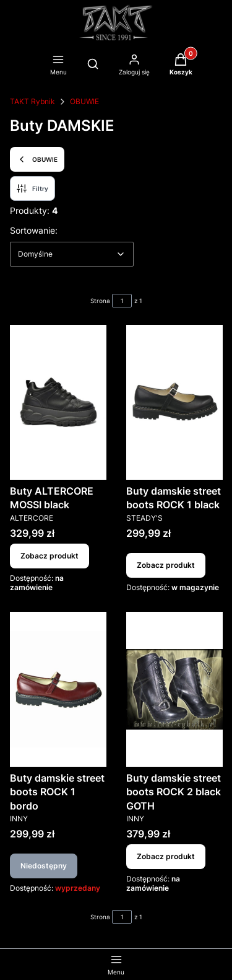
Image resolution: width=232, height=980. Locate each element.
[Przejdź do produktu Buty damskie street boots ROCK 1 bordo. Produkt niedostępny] (58, 689)
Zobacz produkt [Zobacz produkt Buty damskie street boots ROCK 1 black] (166, 565)
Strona (100, 301)
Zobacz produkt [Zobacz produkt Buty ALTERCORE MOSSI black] (49, 556)
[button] (181, 66)
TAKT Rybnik (32, 101)
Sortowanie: (34, 230)
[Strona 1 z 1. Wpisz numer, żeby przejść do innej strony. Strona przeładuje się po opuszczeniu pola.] (122, 301)
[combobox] (72, 254)
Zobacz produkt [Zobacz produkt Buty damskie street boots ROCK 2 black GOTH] (166, 856)
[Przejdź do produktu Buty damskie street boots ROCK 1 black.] (174, 402)
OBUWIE (84, 101)
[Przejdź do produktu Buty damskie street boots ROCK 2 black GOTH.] (174, 689)
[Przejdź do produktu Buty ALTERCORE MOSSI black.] (58, 402)
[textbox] (72, 254)
